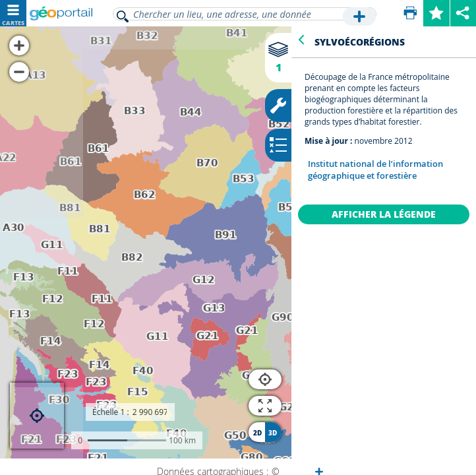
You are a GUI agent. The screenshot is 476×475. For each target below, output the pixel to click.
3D (273, 433)
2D (257, 433)
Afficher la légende (384, 214)
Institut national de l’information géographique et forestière (375, 170)
